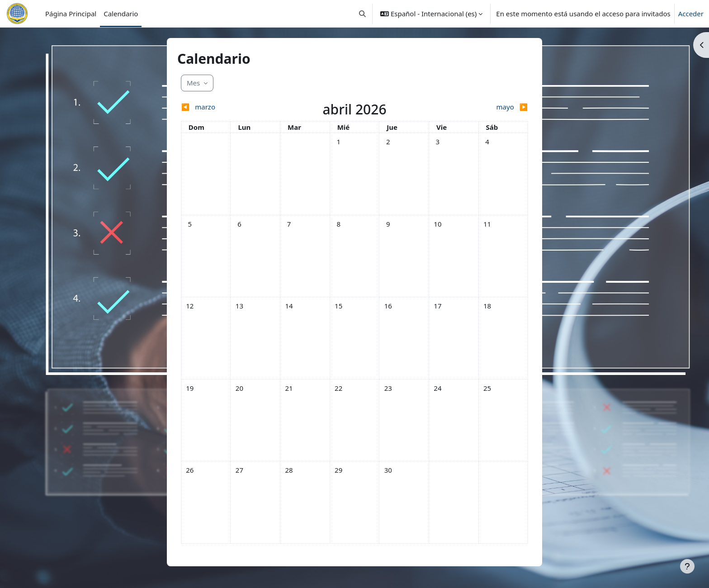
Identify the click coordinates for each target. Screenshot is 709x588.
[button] (362, 14)
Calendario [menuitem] (121, 14)
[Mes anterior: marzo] (224, 107)
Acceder (691, 14)
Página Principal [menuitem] (71, 14)
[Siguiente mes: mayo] (485, 107)
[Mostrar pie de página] (687, 566)
